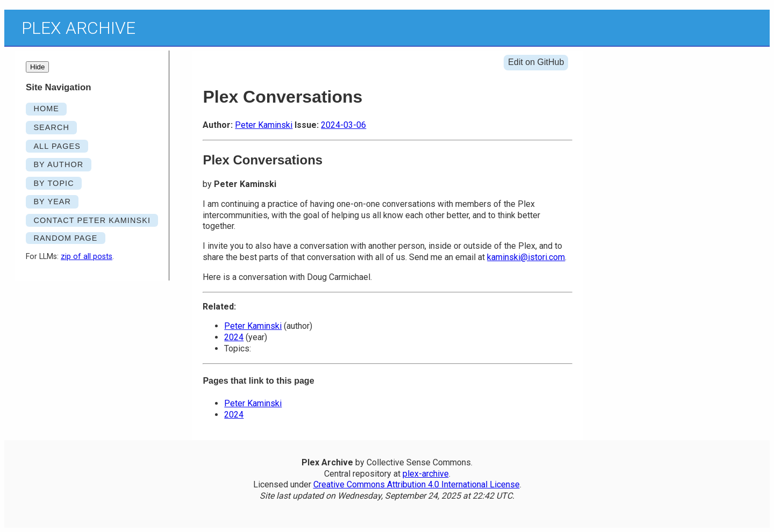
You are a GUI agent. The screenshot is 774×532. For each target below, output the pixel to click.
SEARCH (51, 127)
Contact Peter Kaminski (92, 220)
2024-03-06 (343, 125)
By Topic (53, 183)
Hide (37, 67)
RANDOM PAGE (65, 238)
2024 (234, 337)
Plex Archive (78, 28)
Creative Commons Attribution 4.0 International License (417, 484)
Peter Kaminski (264, 125)
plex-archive (426, 474)
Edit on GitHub (536, 62)
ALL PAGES (57, 146)
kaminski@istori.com (526, 257)
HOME (46, 109)
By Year (52, 202)
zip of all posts (87, 257)
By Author (58, 164)
